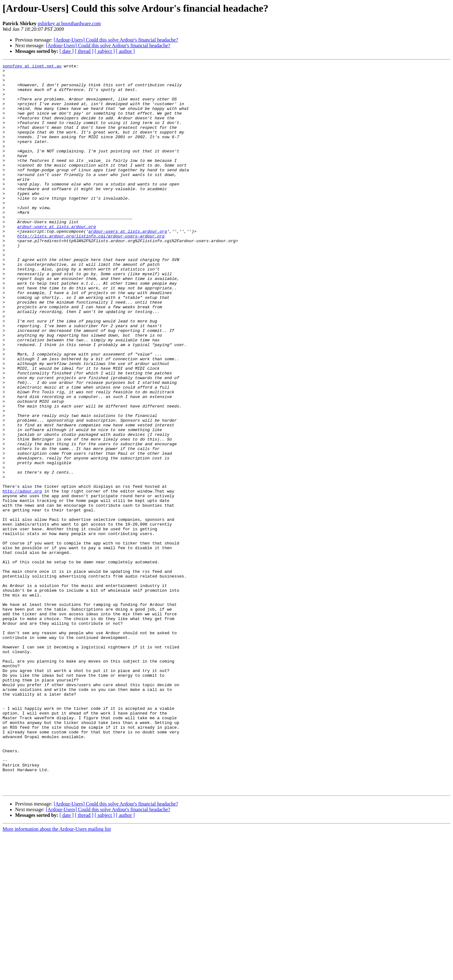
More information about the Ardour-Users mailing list (57, 974)
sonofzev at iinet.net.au (32, 67)
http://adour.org (22, 577)
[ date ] (67, 51)
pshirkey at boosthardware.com (69, 23)
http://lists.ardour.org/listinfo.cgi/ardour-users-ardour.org (91, 271)
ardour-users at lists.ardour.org (57, 259)
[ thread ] (84, 51)
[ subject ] (105, 51)
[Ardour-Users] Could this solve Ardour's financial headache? (116, 40)
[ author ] (126, 51)
